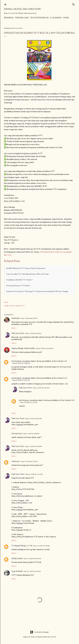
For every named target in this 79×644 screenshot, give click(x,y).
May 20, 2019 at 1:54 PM (32, 571)
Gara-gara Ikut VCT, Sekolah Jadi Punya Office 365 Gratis (27, 274)
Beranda (9, 18)
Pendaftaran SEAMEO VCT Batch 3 (19, 280)
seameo (12, 306)
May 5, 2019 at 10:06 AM (44, 348)
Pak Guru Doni (18, 333)
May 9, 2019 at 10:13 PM (34, 446)
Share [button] (6, 302)
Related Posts (70, 299)
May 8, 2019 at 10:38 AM (21, 363)
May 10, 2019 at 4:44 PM (34, 474)
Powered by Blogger (39, 632)
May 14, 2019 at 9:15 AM (41, 546)
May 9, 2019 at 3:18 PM (31, 434)
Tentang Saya (22, 18)
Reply (14, 328)
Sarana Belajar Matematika (23, 348)
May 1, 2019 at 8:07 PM (29, 318)
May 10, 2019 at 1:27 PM (29, 461)
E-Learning (56, 18)
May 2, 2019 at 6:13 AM (33, 333)
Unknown (16, 461)
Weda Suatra (17, 558)
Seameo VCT (20, 306)
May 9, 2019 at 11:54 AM (41, 388)
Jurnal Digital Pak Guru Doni (22, 9)
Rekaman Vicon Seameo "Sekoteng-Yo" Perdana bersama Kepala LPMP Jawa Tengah (37, 291)
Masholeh (16, 318)
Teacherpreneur (39, 18)
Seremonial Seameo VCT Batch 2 (18, 285)
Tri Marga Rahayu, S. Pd (22, 546)
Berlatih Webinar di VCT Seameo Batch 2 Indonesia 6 (26, 268)
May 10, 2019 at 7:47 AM (29, 402)
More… (67, 18)
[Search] (73, 4)
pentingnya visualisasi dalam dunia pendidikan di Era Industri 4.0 (39, 361)
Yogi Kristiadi (17, 571)
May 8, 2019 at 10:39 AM (21, 380)
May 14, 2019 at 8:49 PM (32, 559)
